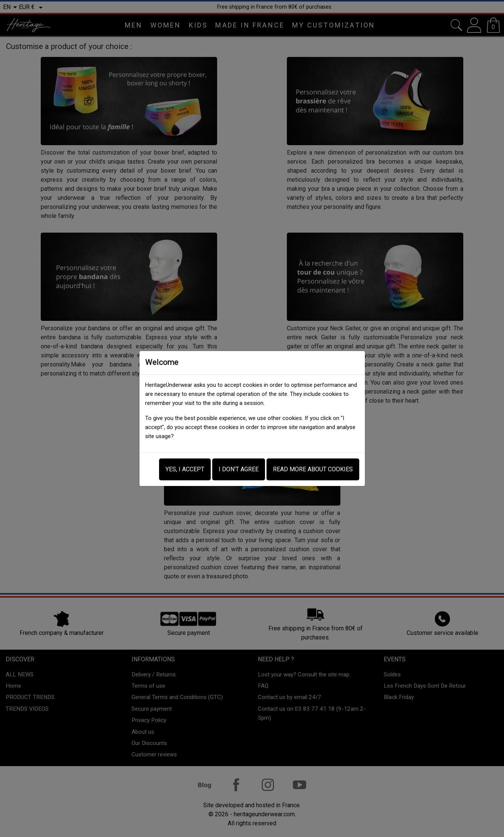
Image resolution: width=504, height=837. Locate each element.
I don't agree (239, 469)
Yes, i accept (185, 469)
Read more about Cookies (313, 469)
